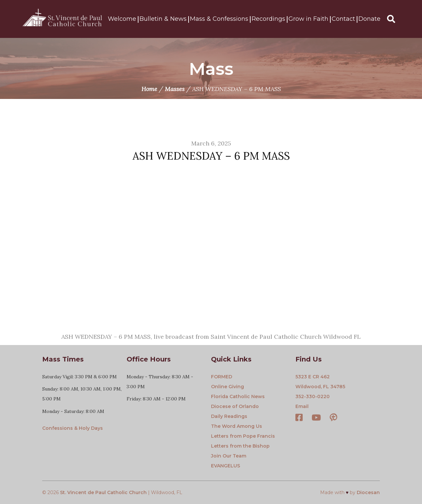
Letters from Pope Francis (243, 436)
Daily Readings (229, 416)
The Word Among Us (237, 426)
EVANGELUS (226, 466)
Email (302, 406)
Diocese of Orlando (235, 406)
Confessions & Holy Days (73, 428)
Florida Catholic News (238, 396)
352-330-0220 (313, 396)
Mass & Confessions (219, 19)
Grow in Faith (308, 19)
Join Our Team (229, 456)
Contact (343, 19)
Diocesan (368, 492)
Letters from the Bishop (240, 446)
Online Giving (227, 387)
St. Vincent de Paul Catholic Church (103, 492)
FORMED (222, 377)
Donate (369, 19)
